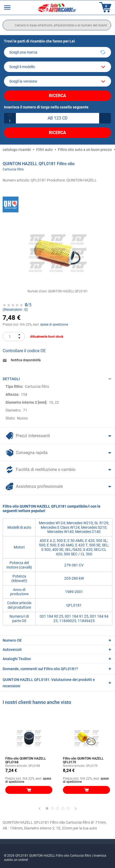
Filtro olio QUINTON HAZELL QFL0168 (26, 760)
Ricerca (57, 96)
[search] (57, 25)
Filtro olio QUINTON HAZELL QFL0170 (83, 760)
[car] (57, 81)
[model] (57, 67)
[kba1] (57, 118)
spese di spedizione (54, 325)
